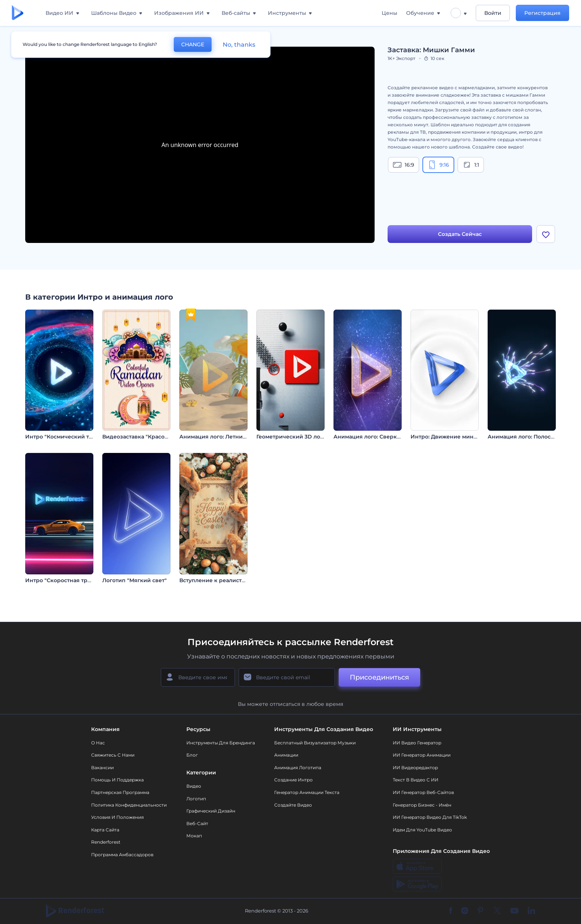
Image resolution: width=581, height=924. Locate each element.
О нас (98, 743)
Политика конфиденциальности (129, 805)
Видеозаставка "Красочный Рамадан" (155, 437)
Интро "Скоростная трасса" (63, 580)
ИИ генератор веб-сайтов (423, 792)
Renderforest (106, 842)
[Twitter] (497, 911)
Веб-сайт (197, 823)
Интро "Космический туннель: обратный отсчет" (93, 437)
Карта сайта (105, 830)
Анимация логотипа (298, 768)
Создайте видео (293, 805)
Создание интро (293, 780)
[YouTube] (514, 911)
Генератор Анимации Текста (307, 792)
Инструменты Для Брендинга (221, 743)
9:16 (438, 165)
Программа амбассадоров (122, 855)
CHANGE (193, 44)
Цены (389, 13)
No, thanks (239, 45)
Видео (194, 786)
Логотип (196, 799)
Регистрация (542, 13)
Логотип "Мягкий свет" (135, 580)
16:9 (404, 165)
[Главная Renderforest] (18, 13)
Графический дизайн (211, 811)
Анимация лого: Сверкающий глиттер (386, 437)
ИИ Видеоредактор (415, 768)
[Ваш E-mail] (287, 677)
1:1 (471, 165)
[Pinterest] (480, 911)
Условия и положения (117, 817)
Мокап (194, 836)
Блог (192, 755)
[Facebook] (451, 911)
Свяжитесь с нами (113, 755)
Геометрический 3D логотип (296, 437)
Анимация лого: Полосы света (530, 437)
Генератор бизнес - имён (422, 805)
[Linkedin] (531, 911)
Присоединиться (379, 677)
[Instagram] (465, 911)
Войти (493, 13)
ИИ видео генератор (417, 743)
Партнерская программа (120, 792)
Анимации (286, 755)
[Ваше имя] (198, 677)
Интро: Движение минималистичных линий (473, 437)
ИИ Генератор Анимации (422, 755)
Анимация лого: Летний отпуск (223, 437)
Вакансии (102, 768)
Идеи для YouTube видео (422, 830)
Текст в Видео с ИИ (416, 780)
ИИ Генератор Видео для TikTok (430, 817)
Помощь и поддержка (117, 780)
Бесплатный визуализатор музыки (315, 743)
